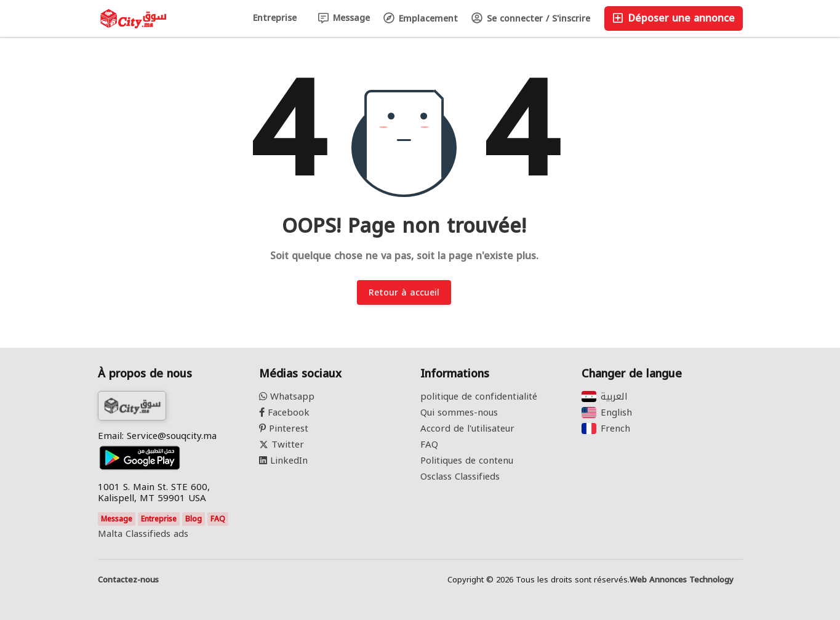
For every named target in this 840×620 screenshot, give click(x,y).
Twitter (282, 445)
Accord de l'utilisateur (467, 429)
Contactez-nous (128, 580)
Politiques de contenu (467, 461)
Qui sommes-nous (459, 413)
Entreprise (275, 18)
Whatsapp (287, 397)
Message (344, 18)
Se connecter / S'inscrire (531, 19)
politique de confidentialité (479, 397)
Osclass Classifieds (460, 477)
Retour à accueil (404, 293)
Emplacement (421, 19)
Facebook (284, 413)
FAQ (218, 519)
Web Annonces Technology (682, 580)
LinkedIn (283, 461)
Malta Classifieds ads (143, 534)
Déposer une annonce (674, 18)
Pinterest (284, 429)
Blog (194, 519)
